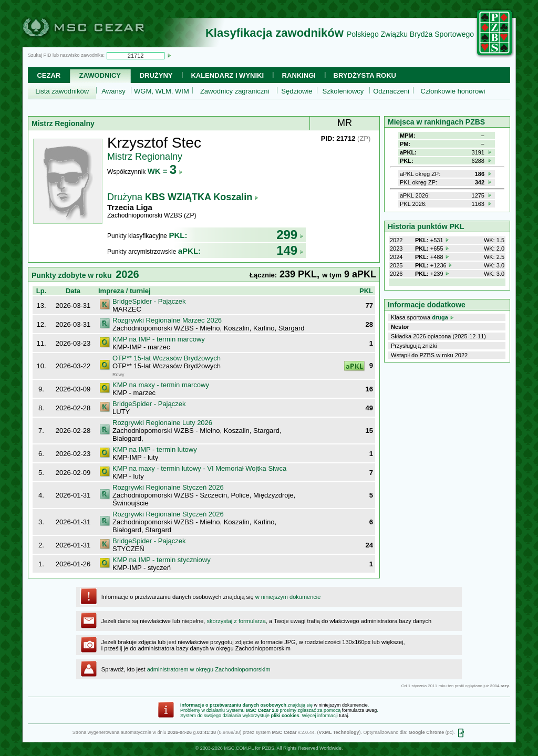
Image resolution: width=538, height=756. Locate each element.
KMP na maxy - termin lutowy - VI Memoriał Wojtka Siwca (199, 468)
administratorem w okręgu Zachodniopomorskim (209, 669)
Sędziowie (297, 91)
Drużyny (156, 75)
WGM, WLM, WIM (162, 91)
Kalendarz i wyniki (227, 75)
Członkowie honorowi (453, 91)
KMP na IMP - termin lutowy (155, 449)
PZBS (268, 748)
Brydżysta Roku (365, 75)
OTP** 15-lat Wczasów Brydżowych (167, 358)
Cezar (49, 75)
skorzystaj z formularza (236, 621)
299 (290, 235)
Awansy (113, 91)
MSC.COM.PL (239, 748)
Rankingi (299, 75)
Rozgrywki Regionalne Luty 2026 (162, 423)
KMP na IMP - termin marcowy (159, 339)
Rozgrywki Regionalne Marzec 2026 (167, 320)
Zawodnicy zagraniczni (235, 91)
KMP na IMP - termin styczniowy (162, 560)
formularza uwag (360, 710)
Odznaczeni (391, 91)
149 (290, 250)
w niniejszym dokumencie (288, 597)
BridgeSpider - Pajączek (149, 301)
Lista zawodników (62, 91)
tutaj (343, 716)
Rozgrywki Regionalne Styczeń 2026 (168, 487)
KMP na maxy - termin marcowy (161, 385)
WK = (165, 171)
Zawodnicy (100, 75)
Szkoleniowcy (343, 91)
